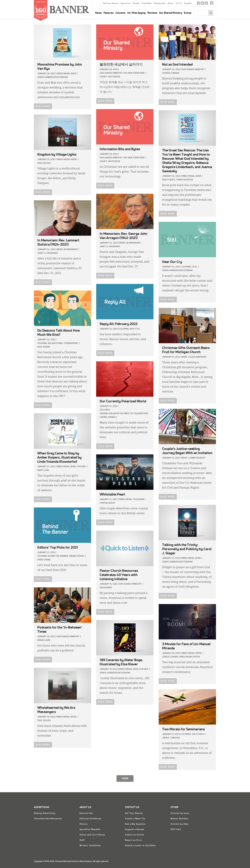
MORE (125, 779)
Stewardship (71, 343)
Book (74, 74)
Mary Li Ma (43, 470)
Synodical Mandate (90, 829)
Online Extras (77, 556)
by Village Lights (57, 155)
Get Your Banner (111, 3)
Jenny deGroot (197, 458)
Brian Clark (44, 640)
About (170, 3)
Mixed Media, (64, 74)
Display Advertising (45, 813)
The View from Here (134, 73)
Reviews (152, 13)
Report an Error (134, 840)
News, (122, 243)
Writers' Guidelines (90, 846)
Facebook (199, 4)
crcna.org (212, 3)
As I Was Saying (136, 13)
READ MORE (43, 106)
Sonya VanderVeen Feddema (53, 77)
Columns (120, 13)
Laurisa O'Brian (171, 73)
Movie (198, 653)
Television (138, 499)
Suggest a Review (135, 829)
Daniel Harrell (109, 417)
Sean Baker (106, 588)
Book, (73, 467)
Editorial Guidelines (90, 819)
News (184, 357)
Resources (126, 3)
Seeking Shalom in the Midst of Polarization (124, 414)
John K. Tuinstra (171, 738)
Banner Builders (180, 819)
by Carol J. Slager (187, 549)
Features (109, 13)
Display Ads (160, 3)
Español (188, 3)
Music (74, 160)
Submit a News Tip (135, 819)
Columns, (187, 267)
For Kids (81, 467)
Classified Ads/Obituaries (48, 819)
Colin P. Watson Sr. (110, 77)
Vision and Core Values (92, 835)
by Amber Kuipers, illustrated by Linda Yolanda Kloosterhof (59, 457)
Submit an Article (135, 835)
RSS (206, 4)
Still (195, 267)
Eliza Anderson (198, 357)
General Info (86, 813)
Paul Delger (44, 163)
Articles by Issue (180, 813)
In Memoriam (133, 243)
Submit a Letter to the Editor (141, 846)
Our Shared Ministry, (111, 73)
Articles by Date (180, 824)
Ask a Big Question (135, 824)
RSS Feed (176, 829)
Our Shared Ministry (170, 13)
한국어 (179, 3)
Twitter (202, 4)
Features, (105, 410)
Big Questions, (55, 343)
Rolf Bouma (44, 347)
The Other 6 (198, 734)
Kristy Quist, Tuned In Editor (178, 180)
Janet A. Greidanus (110, 247)
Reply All (135, 329)
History (84, 824)
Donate (136, 3)
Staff (82, 840)
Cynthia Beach (107, 503)
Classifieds (147, 3)
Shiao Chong (44, 560)
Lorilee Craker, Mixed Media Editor (181, 657)
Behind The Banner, (58, 556)
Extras (188, 13)
